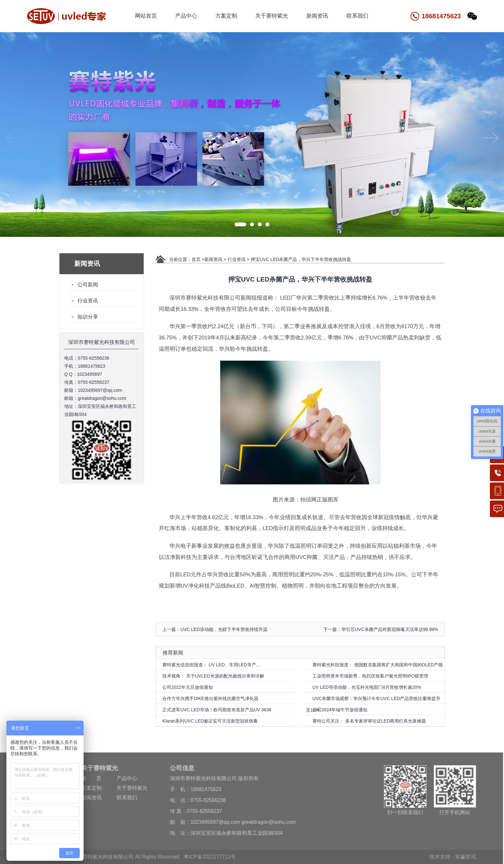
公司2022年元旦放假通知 (188, 687)
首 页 (89, 778)
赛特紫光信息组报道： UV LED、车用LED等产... (211, 665)
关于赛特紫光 (272, 16)
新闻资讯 (317, 16)
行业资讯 (88, 301)
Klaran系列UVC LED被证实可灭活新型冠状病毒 (210, 721)
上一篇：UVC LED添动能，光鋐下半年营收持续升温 (215, 629)
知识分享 (88, 317)
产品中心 (186, 16)
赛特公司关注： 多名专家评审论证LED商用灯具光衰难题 (369, 721)
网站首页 (146, 16)
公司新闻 (88, 285)
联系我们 (357, 16)
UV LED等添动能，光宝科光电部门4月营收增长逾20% (367, 687)
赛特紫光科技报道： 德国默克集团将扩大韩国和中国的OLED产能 (378, 665)
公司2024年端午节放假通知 (340, 710)
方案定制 (226, 16)
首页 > (198, 259)
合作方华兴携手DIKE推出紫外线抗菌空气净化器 (210, 698)
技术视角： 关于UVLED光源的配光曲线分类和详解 (213, 676)
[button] (240, 224)
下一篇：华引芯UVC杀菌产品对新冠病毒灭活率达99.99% (381, 629)
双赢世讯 (464, 857)
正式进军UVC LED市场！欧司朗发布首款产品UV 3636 (217, 710)
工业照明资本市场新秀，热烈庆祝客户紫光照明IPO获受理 (370, 676)
